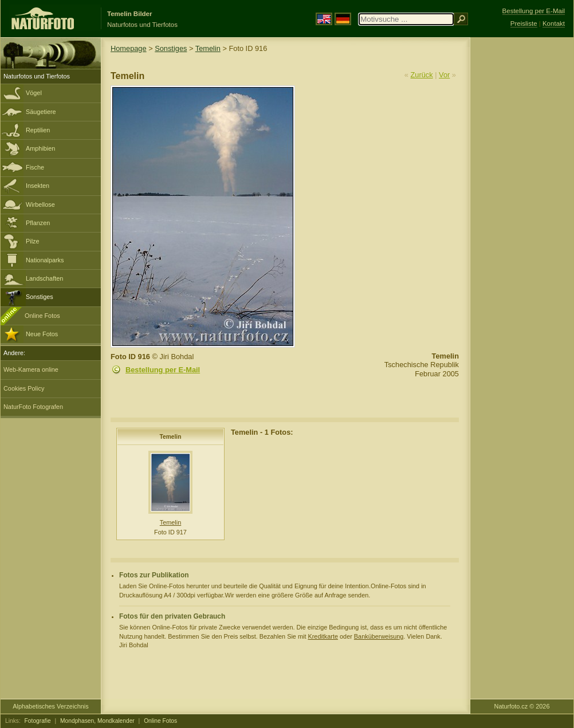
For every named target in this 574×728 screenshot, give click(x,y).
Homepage (129, 48)
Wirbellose (40, 204)
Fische (35, 167)
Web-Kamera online (31, 369)
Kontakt (554, 23)
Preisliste (524, 23)
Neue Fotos (42, 334)
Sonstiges (40, 297)
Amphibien (40, 148)
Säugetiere (41, 112)
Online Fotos (42, 316)
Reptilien (38, 130)
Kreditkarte (323, 636)
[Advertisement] (522, 221)
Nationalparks (45, 260)
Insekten (38, 186)
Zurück (422, 75)
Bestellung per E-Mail (163, 370)
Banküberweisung (379, 636)
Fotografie (38, 721)
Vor (444, 75)
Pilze (33, 241)
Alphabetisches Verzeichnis (50, 706)
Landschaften (44, 278)
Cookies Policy (24, 388)
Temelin (208, 48)
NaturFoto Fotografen (33, 407)
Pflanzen (38, 223)
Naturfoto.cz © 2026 (522, 706)
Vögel (34, 93)
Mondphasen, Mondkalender (97, 721)
